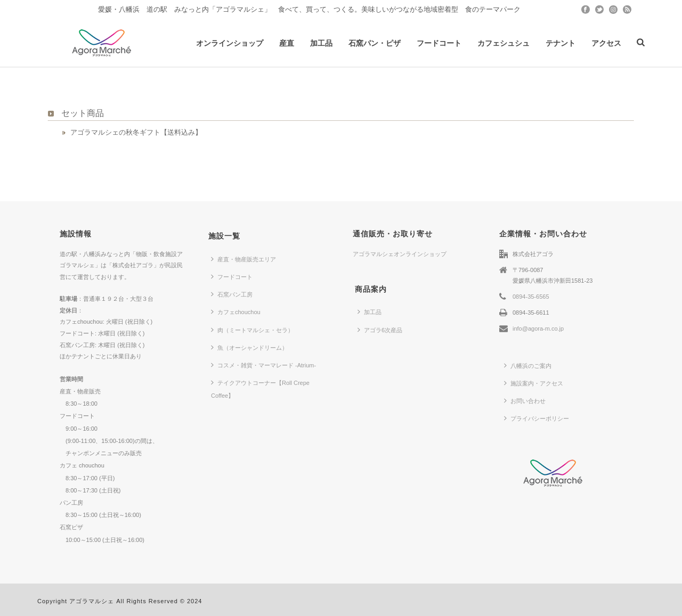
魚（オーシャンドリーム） (249, 347)
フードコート (439, 43)
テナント (561, 43)
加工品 (321, 43)
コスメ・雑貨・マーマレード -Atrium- (263, 365)
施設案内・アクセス (534, 383)
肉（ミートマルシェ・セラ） (252, 330)
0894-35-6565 (531, 297)
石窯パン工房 (232, 294)
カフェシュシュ (504, 43)
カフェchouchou (236, 311)
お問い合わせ (525, 400)
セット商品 (83, 113)
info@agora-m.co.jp (538, 328)
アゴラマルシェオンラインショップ (400, 254)
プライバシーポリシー (537, 418)
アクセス (606, 43)
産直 (287, 43)
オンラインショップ (230, 43)
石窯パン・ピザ (375, 43)
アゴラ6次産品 (380, 330)
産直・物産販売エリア (243, 259)
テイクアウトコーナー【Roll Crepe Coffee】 (260, 388)
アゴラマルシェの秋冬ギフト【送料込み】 (136, 132)
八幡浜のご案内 (528, 365)
